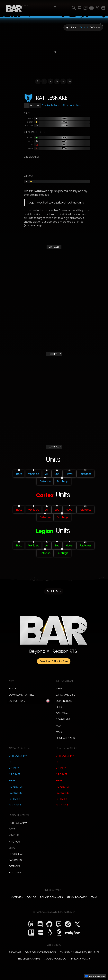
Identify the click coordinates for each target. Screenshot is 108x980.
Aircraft (15, 774)
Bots (12, 762)
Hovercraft (17, 787)
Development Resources (40, 952)
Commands (63, 719)
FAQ (58, 726)
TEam (94, 897)
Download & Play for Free (54, 661)
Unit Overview (18, 756)
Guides (60, 707)
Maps (59, 732)
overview (17, 897)
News (59, 689)
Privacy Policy (81, 959)
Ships (12, 781)
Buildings (15, 805)
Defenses (14, 799)
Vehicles (14, 768)
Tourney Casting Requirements (79, 952)
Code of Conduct (56, 959)
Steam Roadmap (77, 897)
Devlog (32, 897)
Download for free (22, 695)
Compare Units (65, 738)
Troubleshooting (29, 959)
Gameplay (62, 713)
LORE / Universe (65, 695)
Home (12, 689)
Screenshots (64, 701)
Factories (15, 793)
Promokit (15, 952)
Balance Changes (51, 897)
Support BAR (17, 701)
